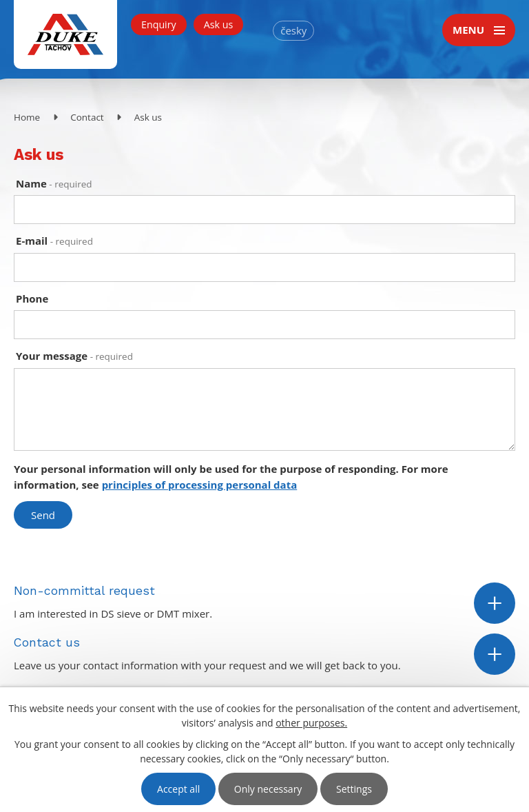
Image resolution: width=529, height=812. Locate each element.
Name (54, 183)
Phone (32, 298)
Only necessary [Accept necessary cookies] (268, 789)
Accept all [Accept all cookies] (178, 789)
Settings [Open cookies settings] (354, 789)
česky (293, 30)
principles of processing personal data (200, 485)
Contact (87, 117)
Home (27, 117)
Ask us (219, 24)
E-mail (54, 241)
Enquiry (159, 24)
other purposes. (311, 723)
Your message (74, 356)
